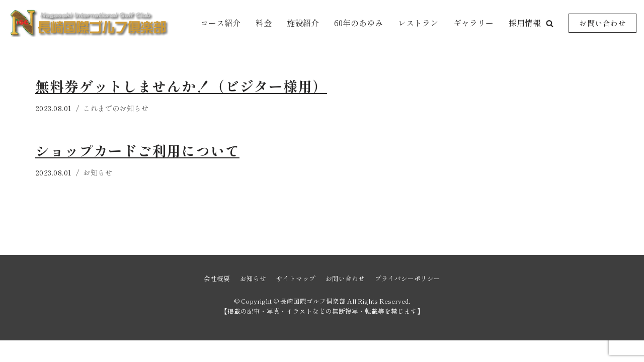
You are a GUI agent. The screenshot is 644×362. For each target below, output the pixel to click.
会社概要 (217, 300)
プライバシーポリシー (408, 300)
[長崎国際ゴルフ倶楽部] (88, 23)
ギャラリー (473, 23)
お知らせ (98, 172)
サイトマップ (296, 300)
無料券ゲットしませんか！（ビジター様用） (181, 86)
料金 (264, 23)
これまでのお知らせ (116, 108)
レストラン (418, 23)
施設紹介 (303, 23)
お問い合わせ (602, 23)
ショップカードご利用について (137, 150)
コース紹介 (220, 23)
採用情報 (525, 23)
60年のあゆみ (358, 23)
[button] (550, 23)
